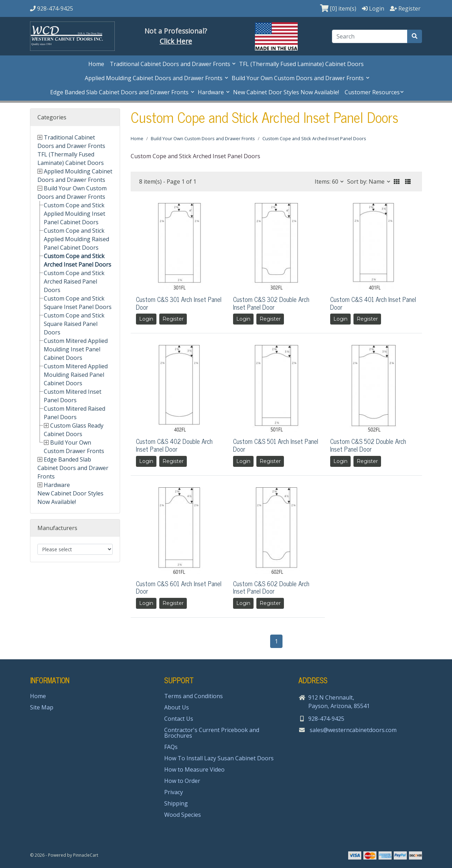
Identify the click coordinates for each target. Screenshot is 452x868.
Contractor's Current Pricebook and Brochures (212, 733)
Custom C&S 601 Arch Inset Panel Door (179, 587)
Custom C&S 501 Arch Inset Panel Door (276, 445)
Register (173, 319)
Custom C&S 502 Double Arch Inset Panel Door (368, 445)
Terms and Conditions (194, 696)
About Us (177, 707)
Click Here (176, 41)
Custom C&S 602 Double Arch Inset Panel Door (271, 587)
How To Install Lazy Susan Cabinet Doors (219, 758)
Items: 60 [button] (327, 182)
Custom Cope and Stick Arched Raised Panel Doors (74, 281)
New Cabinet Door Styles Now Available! (286, 92)
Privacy (174, 792)
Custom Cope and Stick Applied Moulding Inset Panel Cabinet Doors (75, 214)
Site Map (42, 707)
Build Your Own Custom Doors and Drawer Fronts (298, 78)
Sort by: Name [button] (367, 182)
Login (146, 319)
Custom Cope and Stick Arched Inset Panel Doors (314, 138)
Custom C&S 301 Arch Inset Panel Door (179, 303)
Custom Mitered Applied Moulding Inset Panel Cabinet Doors (76, 349)
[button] (397, 182)
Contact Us (179, 719)
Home (96, 64)
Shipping (176, 803)
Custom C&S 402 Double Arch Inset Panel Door (174, 445)
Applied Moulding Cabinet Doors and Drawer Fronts (154, 78)
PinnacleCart (86, 855)
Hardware (212, 92)
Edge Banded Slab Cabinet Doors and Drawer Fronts (120, 92)
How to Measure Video (194, 769)
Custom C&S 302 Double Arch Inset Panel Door (271, 303)
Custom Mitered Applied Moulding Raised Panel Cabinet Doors (76, 375)
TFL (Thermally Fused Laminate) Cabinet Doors (301, 64)
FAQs (171, 747)
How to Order (182, 781)
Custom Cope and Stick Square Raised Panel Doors (74, 324)
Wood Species (183, 815)
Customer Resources (372, 92)
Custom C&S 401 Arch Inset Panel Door (373, 303)
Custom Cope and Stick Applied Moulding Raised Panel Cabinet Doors (76, 239)
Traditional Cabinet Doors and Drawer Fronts (171, 64)
